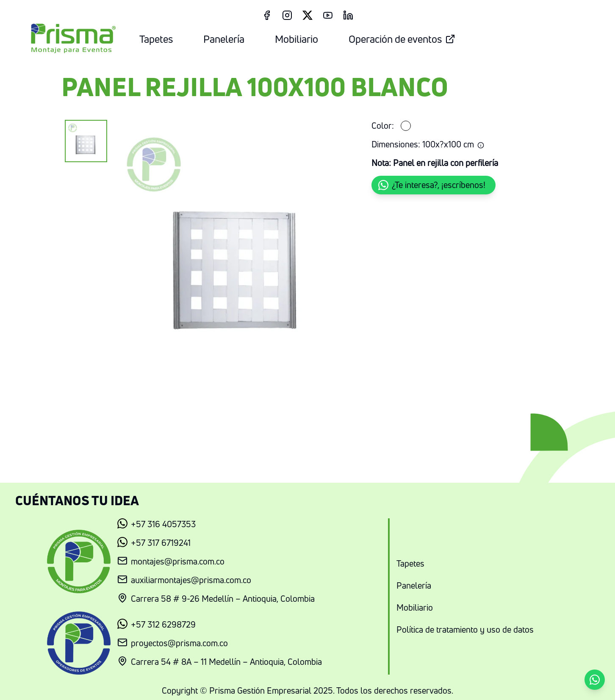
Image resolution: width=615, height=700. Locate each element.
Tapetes (156, 39)
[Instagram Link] (287, 15)
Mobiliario (296, 39)
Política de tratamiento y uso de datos (465, 629)
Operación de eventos (402, 39)
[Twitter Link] (307, 15)
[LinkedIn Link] (348, 15)
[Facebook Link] (267, 15)
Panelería (224, 39)
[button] (434, 185)
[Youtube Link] (328, 15)
